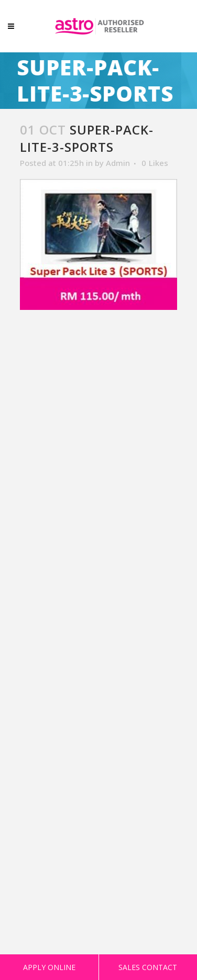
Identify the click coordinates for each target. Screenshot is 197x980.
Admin (118, 163)
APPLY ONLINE (49, 967)
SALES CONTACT (148, 967)
